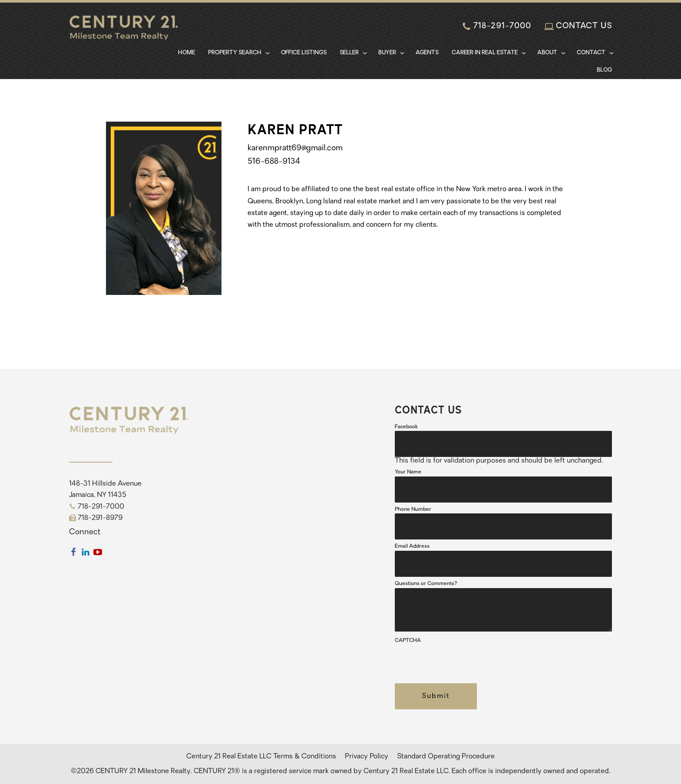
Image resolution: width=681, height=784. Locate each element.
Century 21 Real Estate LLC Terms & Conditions (261, 757)
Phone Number (413, 509)
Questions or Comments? (426, 584)
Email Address (412, 546)
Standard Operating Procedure (446, 757)
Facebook (406, 427)
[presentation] (461, 662)
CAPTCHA (408, 641)
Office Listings (304, 53)
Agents (427, 53)
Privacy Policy (367, 757)
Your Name (408, 472)
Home (187, 53)
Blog (604, 70)
